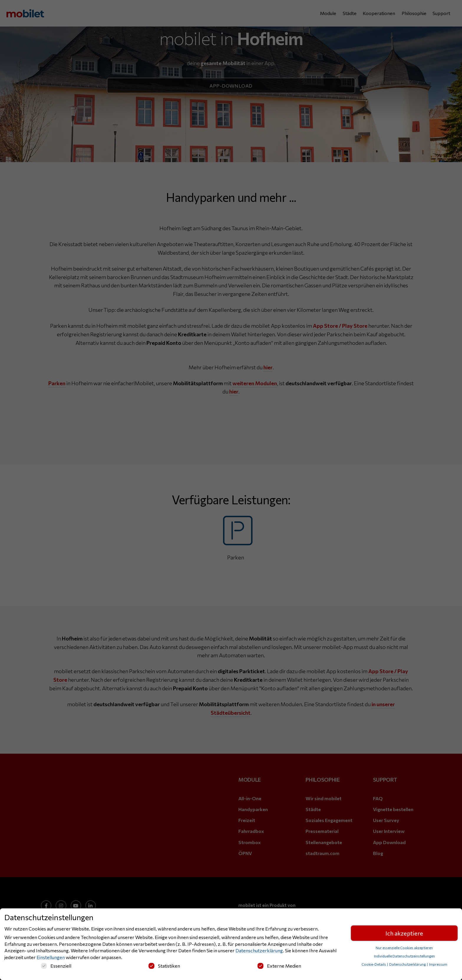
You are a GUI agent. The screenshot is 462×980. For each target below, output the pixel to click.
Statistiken (164, 967)
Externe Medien (279, 967)
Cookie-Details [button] (374, 965)
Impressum (438, 965)
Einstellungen (51, 958)
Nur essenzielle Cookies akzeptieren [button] (404, 949)
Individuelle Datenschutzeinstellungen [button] (404, 957)
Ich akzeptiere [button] (404, 934)
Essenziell (56, 967)
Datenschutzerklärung (259, 952)
